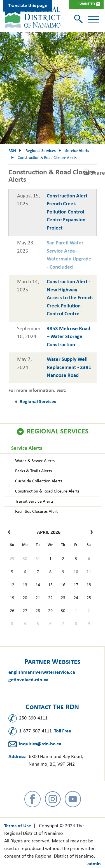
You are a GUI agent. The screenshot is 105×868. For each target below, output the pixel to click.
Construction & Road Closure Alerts (47, 491)
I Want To (86, 4)
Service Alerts (27, 448)
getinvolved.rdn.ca (28, 680)
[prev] (11, 533)
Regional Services (58, 432)
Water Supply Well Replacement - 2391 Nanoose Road (69, 368)
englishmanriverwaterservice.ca (42, 672)
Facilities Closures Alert (36, 512)
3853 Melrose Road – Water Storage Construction (68, 337)
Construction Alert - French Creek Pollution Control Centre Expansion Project (69, 212)
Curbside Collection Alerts (39, 481)
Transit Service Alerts (34, 502)
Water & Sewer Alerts (35, 461)
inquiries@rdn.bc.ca (40, 744)
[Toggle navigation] (94, 20)
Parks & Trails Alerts (33, 471)
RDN (12, 151)
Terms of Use (18, 826)
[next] (90, 533)
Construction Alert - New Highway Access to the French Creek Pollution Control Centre (70, 298)
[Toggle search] (79, 20)
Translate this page (28, 6)
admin (94, 864)
